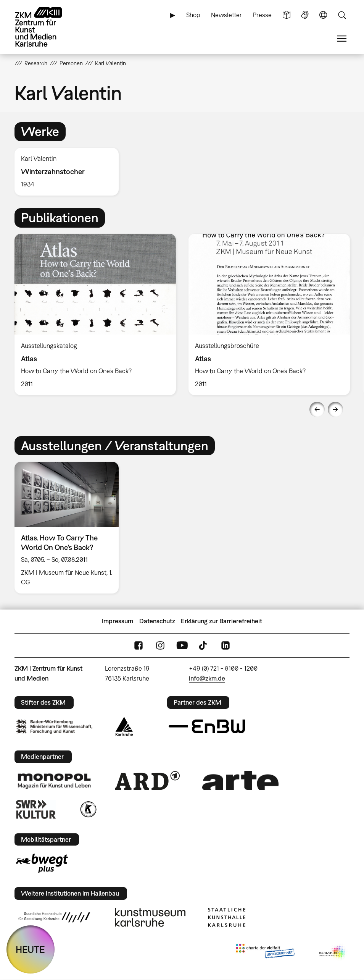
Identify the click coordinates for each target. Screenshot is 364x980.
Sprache (323, 15)
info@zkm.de (207, 678)
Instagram (160, 645)
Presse (262, 15)
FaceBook (139, 645)
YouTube (182, 645)
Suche (342, 15)
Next (335, 409)
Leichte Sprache (287, 15)
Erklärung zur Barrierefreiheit (221, 621)
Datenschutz (157, 621)
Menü (342, 39)
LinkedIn (225, 645)
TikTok (204, 645)
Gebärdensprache (305, 15)
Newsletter (226, 15)
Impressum (118, 621)
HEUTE (30, 949)
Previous (317, 409)
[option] (70, 172)
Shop (193, 15)
